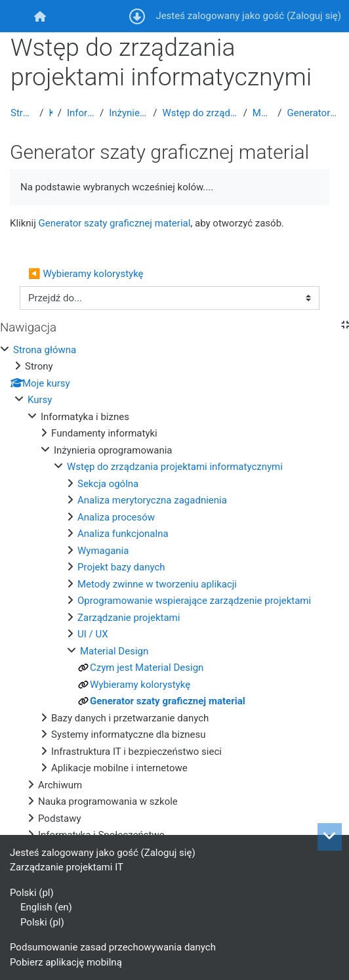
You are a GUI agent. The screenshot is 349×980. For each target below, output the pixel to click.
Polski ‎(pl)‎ (32, 893)
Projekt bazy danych (121, 567)
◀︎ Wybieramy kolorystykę (86, 274)
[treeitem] (174, 593)
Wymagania (103, 551)
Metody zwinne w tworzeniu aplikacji (157, 584)
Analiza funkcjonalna (123, 534)
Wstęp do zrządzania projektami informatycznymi (200, 113)
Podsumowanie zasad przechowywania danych (113, 947)
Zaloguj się (314, 16)
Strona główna (22, 113)
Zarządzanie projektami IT (67, 867)
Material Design (262, 113)
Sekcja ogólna (108, 484)
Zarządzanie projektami (129, 618)
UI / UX (93, 634)
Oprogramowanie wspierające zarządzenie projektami (194, 601)
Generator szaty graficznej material (313, 113)
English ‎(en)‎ (46, 907)
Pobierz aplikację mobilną (66, 962)
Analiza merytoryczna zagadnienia (152, 500)
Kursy (50, 113)
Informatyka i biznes (81, 113)
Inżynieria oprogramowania (128, 113)
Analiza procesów (116, 517)
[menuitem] (40, 16)
